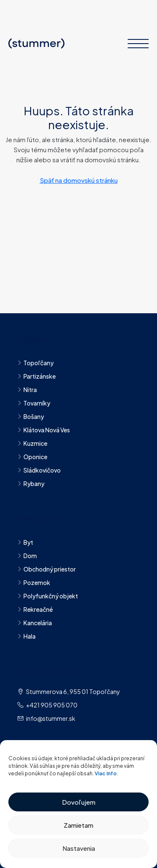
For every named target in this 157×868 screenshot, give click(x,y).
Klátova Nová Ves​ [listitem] (44, 430)
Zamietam (78, 825)
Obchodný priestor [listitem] (47, 569)
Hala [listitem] (27, 636)
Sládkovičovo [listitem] (39, 470)
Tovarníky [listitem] (34, 403)
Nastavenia (79, 848)
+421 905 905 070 (52, 705)
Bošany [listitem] (31, 416)
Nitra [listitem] (27, 390)
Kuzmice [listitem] (32, 443)
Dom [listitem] (27, 556)
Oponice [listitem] (32, 457)
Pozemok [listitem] (34, 582)
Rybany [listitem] (31, 483)
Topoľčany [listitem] (36, 363)
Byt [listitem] (25, 542)
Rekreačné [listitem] (35, 609)
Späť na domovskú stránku (79, 180)
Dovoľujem (79, 802)
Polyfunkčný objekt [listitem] (48, 596)
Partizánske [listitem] (37, 376)
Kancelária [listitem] (35, 623)
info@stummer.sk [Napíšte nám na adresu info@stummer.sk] (51, 718)
